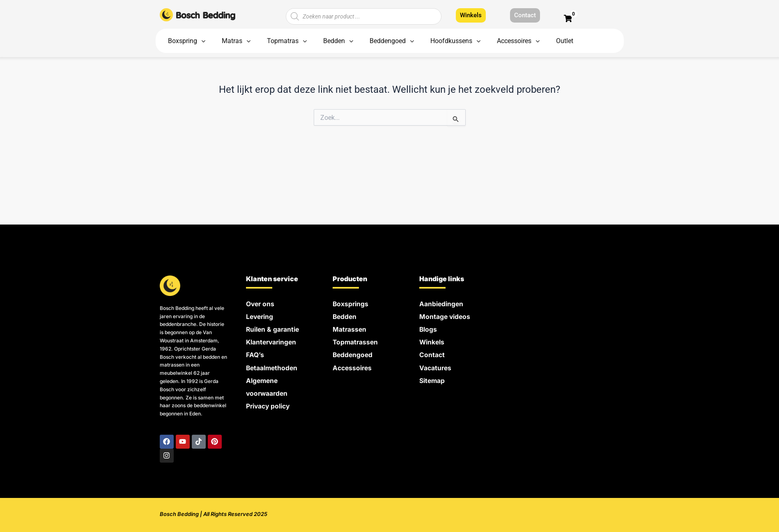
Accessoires (353, 365)
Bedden (345, 316)
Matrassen (350, 328)
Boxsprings (351, 304)
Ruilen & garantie (273, 328)
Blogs (428, 328)
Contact (432, 353)
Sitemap (432, 378)
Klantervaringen (272, 341)
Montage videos (445, 316)
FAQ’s (255, 353)
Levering (260, 316)
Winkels (432, 341)
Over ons (261, 304)
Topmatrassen (356, 341)
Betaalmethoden (273, 365)
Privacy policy (269, 402)
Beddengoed (353, 353)
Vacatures (436, 365)
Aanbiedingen (442, 304)
